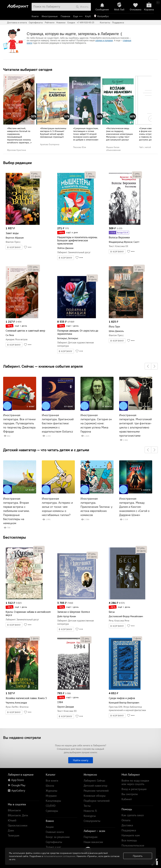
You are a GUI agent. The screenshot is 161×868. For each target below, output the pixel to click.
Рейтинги (50, 23)
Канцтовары (53, 801)
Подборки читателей (97, 801)
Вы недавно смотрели (22, 737)
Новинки (61, 23)
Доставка (127, 825)
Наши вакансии (93, 842)
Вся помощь (129, 840)
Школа (50, 786)
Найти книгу (81, 760)
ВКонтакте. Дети (18, 815)
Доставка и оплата (17, 23)
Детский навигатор (96, 786)
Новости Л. (90, 811)
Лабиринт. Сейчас (94, 781)
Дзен (11, 830)
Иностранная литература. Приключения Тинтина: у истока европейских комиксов (96, 507)
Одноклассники (18, 825)
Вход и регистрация (134, 789)
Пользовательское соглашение (133, 847)
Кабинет (127, 799)
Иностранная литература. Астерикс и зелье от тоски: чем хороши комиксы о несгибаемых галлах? (57, 507)
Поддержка (118, 23)
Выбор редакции (17, 163)
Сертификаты (36, 23)
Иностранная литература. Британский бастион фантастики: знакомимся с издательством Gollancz (58, 423)
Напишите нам (131, 835)
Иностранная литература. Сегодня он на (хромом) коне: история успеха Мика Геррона (96, 423)
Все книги (52, 781)
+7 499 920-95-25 (86, 23)
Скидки (71, 23)
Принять (138, 856)
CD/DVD (51, 806)
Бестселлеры (15, 537)
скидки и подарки (104, 40)
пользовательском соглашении (59, 856)
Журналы (51, 791)
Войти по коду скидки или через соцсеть (135, 782)
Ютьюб (12, 820)
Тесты (87, 806)
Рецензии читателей (96, 791)
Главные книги (55, 832)
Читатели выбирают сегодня (28, 69)
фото (36, 176)
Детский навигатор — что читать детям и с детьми (46, 450)
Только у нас (53, 847)
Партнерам (91, 837)
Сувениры (52, 811)
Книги (35, 16)
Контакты (105, 23)
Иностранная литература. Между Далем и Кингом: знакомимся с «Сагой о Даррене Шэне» (134, 507)
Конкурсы (90, 816)
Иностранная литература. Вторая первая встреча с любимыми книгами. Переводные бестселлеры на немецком (16, 511)
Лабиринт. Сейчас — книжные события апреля (43, 366)
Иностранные (50, 16)
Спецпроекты (92, 821)
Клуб (88, 16)
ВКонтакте (14, 810)
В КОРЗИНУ (14, 247)
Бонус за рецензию (58, 837)
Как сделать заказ (133, 815)
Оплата (126, 820)
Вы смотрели (130, 794)
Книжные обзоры (95, 796)
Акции (50, 827)
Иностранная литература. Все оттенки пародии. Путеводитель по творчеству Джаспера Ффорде (19, 423)
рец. (34, 173)
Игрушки (51, 796)
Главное (65, 16)
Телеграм (14, 835)
